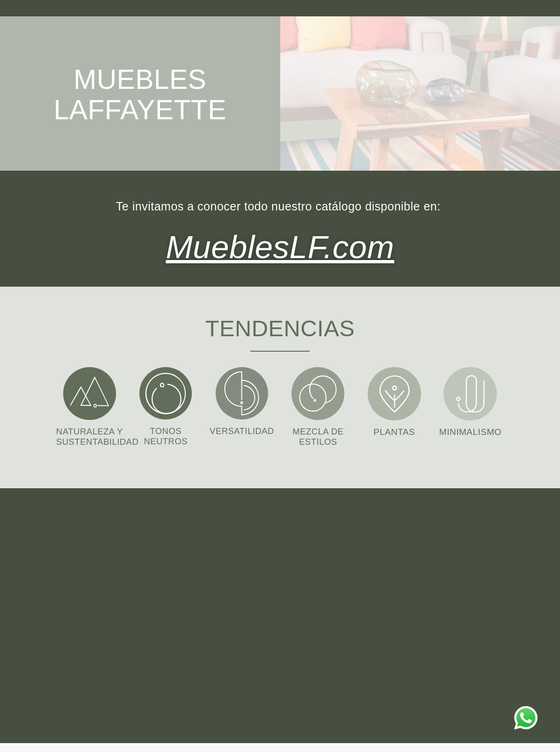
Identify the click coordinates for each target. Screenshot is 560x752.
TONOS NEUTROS (166, 435)
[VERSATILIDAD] (242, 392)
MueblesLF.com (280, 246)
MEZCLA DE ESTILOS (318, 435)
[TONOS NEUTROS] (166, 392)
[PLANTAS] (394, 392)
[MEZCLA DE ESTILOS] (318, 392)
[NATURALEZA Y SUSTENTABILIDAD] (90, 392)
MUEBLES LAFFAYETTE (142, 94)
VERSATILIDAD (242, 430)
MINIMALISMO (470, 430)
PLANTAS (394, 430)
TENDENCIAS (280, 326)
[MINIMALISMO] (470, 392)
